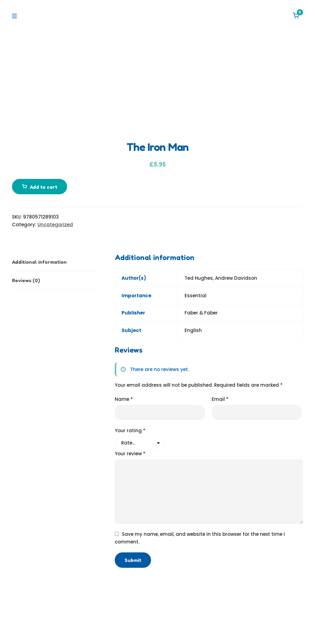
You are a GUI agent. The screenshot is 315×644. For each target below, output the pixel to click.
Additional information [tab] (39, 262)
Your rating (130, 431)
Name (124, 399)
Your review (130, 454)
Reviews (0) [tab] (26, 280)
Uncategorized (55, 225)
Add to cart (44, 187)
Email (220, 399)
